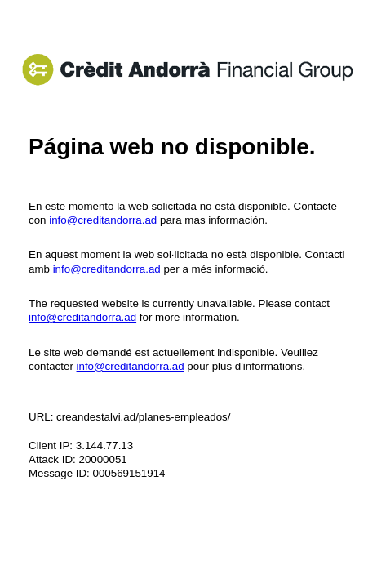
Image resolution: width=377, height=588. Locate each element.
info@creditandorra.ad (103, 220)
